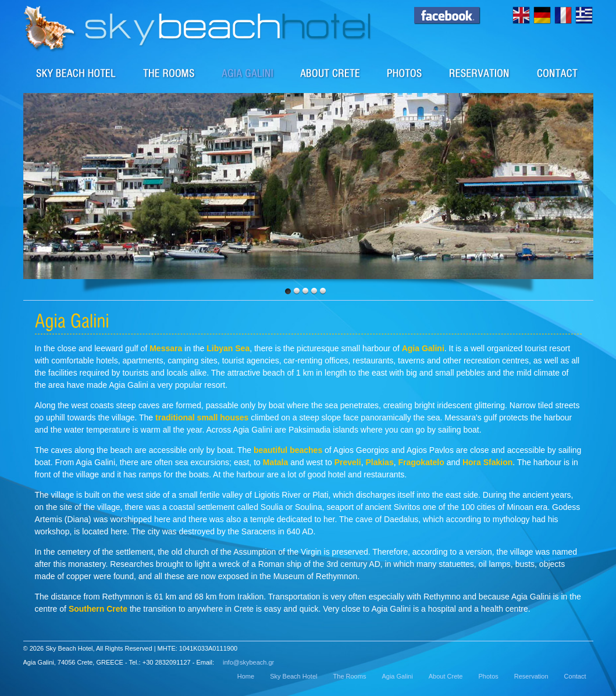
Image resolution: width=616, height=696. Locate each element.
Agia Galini (397, 676)
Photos (405, 73)
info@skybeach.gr (248, 662)
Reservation (480, 73)
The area (248, 73)
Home (246, 676)
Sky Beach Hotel (76, 73)
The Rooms (350, 676)
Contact (558, 73)
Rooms (169, 73)
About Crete (331, 73)
